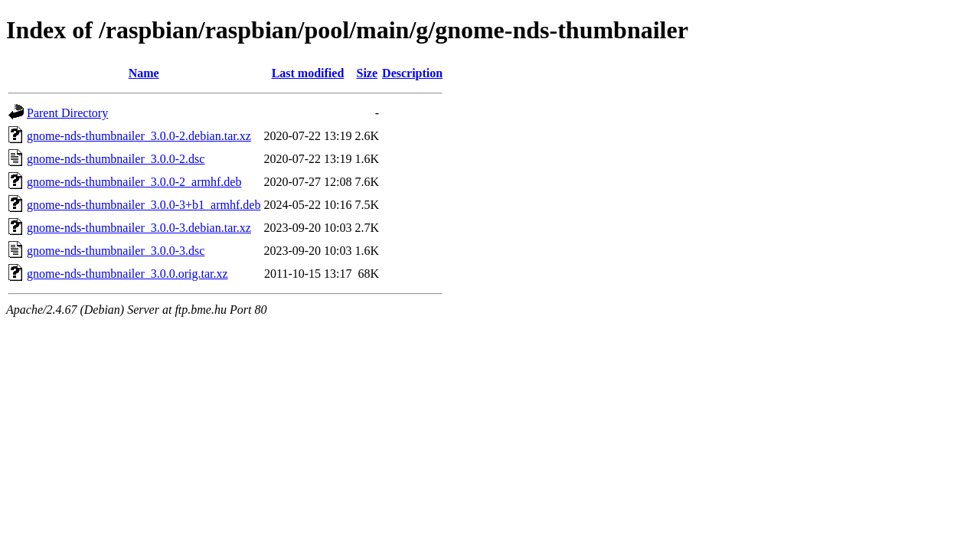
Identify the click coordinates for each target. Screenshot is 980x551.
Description (412, 73)
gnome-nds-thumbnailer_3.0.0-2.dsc (116, 159)
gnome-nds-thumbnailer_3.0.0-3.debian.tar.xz (139, 228)
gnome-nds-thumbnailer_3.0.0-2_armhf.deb (134, 182)
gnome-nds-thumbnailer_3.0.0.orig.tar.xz (127, 274)
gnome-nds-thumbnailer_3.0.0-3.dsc (116, 251)
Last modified (308, 73)
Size (367, 73)
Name (144, 73)
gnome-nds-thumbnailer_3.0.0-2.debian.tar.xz (139, 136)
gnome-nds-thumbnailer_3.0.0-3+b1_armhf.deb (144, 205)
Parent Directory (67, 113)
